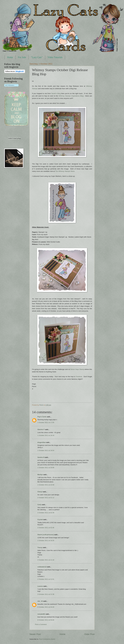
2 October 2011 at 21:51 (46, 579)
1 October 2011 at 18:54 (46, 450)
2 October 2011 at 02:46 (46, 528)
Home (10, 57)
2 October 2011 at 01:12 (46, 498)
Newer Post (35, 634)
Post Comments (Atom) (47, 639)
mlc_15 (40, 601)
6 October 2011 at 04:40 (46, 607)
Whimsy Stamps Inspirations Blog (71, 96)
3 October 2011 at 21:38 (46, 594)
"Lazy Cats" (37, 57)
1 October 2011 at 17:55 (46, 422)
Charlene (79, 377)
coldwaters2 (42, 567)
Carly (39, 505)
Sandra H (41, 457)
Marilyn (40, 475)
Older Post (89, 634)
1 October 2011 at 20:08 (46, 468)
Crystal (40, 520)
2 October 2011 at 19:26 (46, 541)
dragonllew (42, 442)
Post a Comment (41, 624)
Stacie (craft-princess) (46, 535)
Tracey (40, 547)
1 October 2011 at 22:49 (46, 485)
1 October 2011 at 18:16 (46, 435)
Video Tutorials (55, 57)
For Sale (22, 57)
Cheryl (40, 492)
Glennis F (41, 429)
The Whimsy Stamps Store (65, 171)
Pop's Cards (42, 417)
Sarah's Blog (56, 93)
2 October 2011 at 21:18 (46, 560)
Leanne (40, 586)
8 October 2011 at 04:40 (46, 620)
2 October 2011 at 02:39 (46, 513)
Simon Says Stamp (77, 369)
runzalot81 (41, 614)
